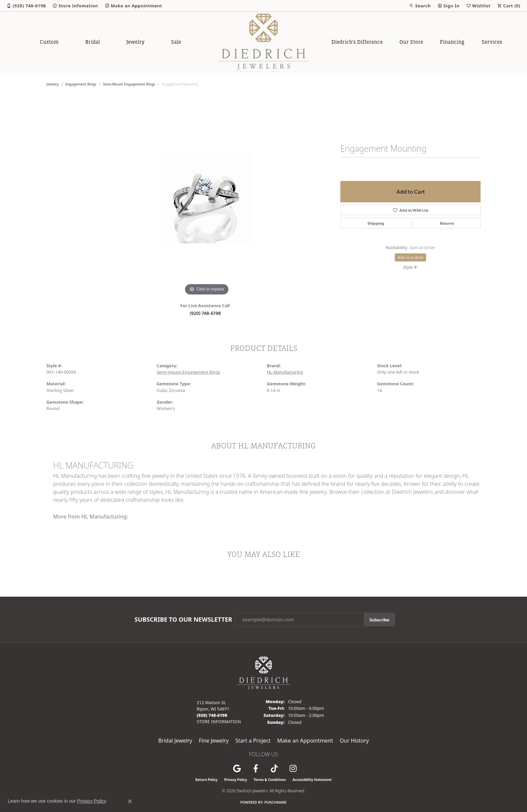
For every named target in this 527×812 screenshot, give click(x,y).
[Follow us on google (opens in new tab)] (237, 769)
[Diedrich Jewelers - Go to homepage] (263, 672)
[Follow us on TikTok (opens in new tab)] (274, 769)
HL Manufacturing (285, 372)
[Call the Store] (212, 715)
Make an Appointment (305, 741)
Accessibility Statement (312, 780)
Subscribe (379, 619)
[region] (207, 197)
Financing (452, 42)
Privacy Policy (235, 780)
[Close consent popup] (130, 801)
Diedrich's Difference (357, 42)
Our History (354, 741)
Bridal (93, 42)
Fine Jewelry (214, 741)
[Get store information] (219, 722)
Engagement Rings (81, 84)
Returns (447, 223)
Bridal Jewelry (175, 741)
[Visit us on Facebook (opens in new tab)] (255, 769)
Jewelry (135, 42)
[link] (26, 6)
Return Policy (206, 780)
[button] (420, 6)
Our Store (411, 42)
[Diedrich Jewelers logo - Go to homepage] (264, 42)
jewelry (53, 84)
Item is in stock (410, 257)
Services (492, 42)
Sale (176, 42)
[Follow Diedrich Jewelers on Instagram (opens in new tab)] (293, 769)
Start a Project (253, 741)
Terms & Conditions (270, 780)
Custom (49, 42)
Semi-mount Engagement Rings (129, 84)
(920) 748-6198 (205, 313)
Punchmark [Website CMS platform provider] (276, 802)
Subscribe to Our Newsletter (183, 620)
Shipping (376, 223)
